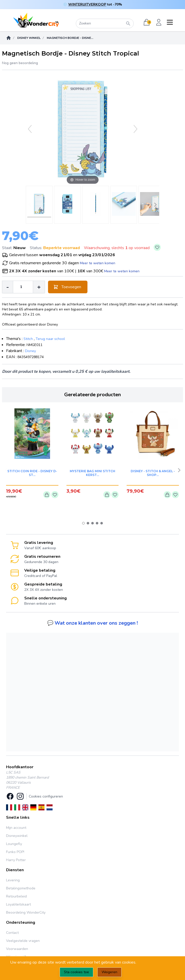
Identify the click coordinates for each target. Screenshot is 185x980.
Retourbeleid (16, 896)
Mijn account (16, 828)
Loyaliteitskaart (18, 904)
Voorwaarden (17, 949)
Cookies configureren (46, 796)
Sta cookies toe (76, 972)
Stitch (28, 339)
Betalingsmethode (21, 888)
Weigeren (109, 972)
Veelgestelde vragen (23, 941)
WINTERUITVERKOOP (87, 4)
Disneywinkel (17, 836)
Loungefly (14, 844)
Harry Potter (16, 860)
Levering (13, 880)
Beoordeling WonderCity (26, 912)
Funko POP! (15, 852)
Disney (30, 351)
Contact (12, 933)
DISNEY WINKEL (29, 38)
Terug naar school (50, 339)
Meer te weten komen (98, 263)
